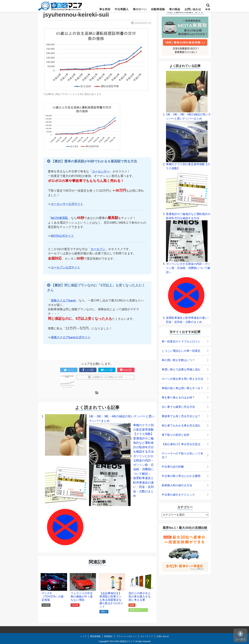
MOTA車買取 (59, 218)
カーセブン (98, 249)
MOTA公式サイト (62, 236)
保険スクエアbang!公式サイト (71, 337)
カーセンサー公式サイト (67, 204)
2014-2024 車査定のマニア (122, 641)
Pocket (126, 370)
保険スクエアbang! (63, 300)
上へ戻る (240, 636)
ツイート (69, 370)
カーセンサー (101, 171)
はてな (107, 370)
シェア (88, 370)
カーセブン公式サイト (66, 267)
